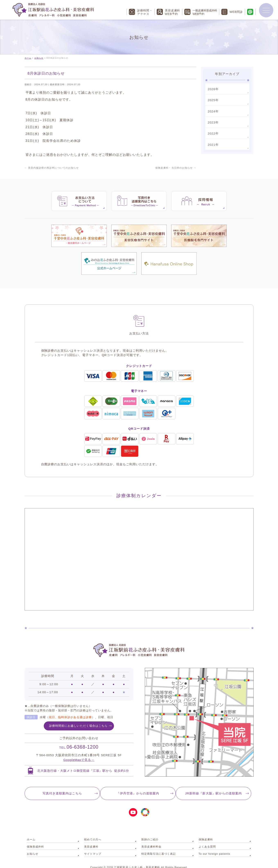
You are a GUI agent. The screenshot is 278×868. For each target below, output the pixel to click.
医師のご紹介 (149, 832)
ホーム (31, 832)
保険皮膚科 (205, 832)
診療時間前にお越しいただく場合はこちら (78, 719)
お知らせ (32, 844)
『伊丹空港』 (138, 787)
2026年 (213, 89)
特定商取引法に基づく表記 (157, 844)
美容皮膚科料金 (151, 838)
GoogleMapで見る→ (79, 753)
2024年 (213, 110)
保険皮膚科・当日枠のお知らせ (176, 168)
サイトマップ (92, 844)
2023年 (213, 121)
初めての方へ (92, 832)
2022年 (213, 132)
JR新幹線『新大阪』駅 (215, 787)
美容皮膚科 (91, 838)
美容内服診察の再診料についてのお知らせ (52, 168)
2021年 (213, 143)
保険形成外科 (35, 838)
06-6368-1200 (79, 741)
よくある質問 (207, 838)
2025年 (213, 100)
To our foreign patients (213, 844)
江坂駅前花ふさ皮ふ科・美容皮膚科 (137, 858)
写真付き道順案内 (61, 787)
